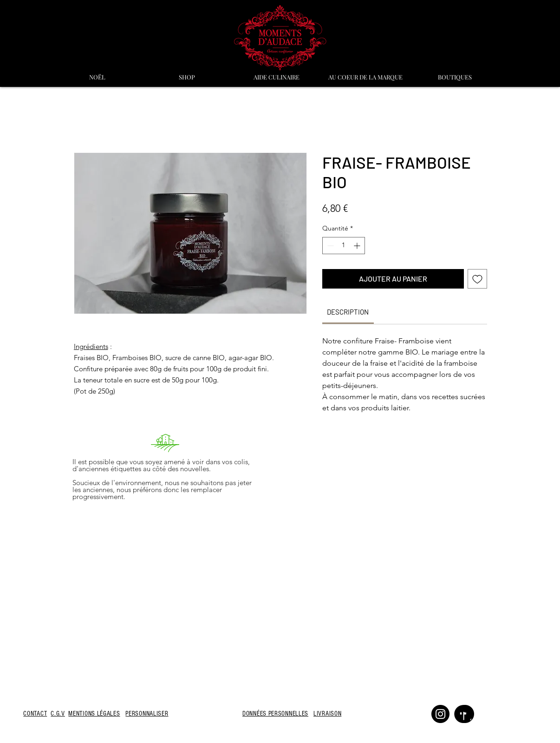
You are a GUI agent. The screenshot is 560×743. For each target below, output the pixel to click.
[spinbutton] (344, 246)
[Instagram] (440, 714)
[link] (348, 312)
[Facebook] (463, 714)
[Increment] (358, 246)
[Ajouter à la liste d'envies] (477, 279)
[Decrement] (329, 246)
